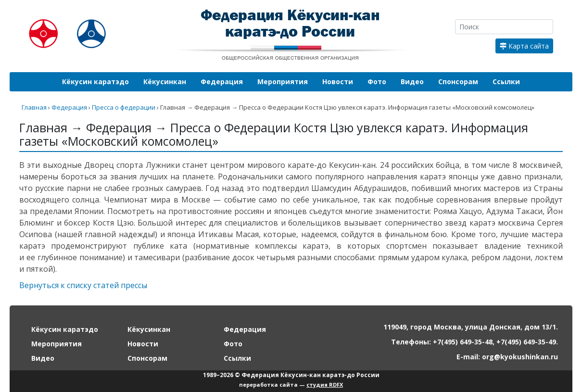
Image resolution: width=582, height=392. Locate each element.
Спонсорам (458, 82)
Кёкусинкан (165, 82)
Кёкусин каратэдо (95, 82)
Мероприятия (283, 82)
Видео (412, 82)
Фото (377, 82)
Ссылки (506, 82)
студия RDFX (325, 385)
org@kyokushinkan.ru (520, 357)
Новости (338, 82)
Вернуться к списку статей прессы (83, 285)
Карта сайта (524, 46)
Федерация (222, 82)
